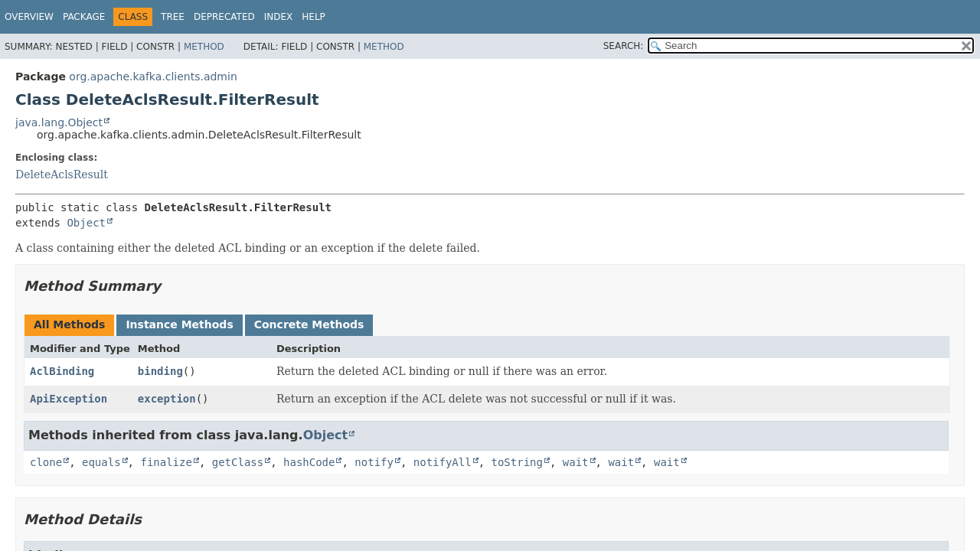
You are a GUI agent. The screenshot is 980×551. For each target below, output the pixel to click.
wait (576, 462)
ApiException (69, 399)
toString (517, 462)
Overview (29, 17)
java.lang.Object (59, 122)
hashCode (309, 462)
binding (160, 371)
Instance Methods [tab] (179, 324)
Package (84, 17)
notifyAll (443, 462)
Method (204, 47)
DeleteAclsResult (62, 174)
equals (101, 462)
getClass (238, 462)
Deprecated (224, 17)
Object (86, 223)
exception (167, 399)
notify (374, 462)
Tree (173, 17)
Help (314, 17)
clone (46, 462)
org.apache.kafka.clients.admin (153, 77)
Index (279, 17)
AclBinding (62, 371)
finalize (166, 462)
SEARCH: (624, 46)
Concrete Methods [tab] (309, 324)
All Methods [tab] (69, 324)
